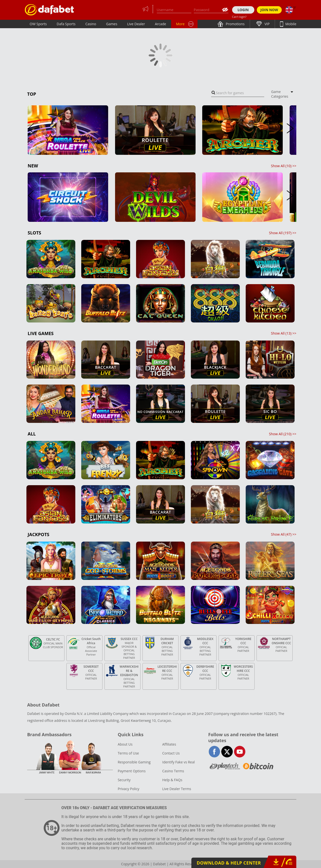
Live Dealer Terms (177, 789)
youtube (240, 752)
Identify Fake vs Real (179, 762)
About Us (125, 744)
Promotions (235, 24)
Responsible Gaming (134, 762)
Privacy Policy (129, 789)
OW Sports (38, 24)
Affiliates (169, 744)
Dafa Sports (66, 24)
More (180, 24)
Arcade (160, 24)
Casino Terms (173, 771)
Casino (91, 24)
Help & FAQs (172, 780)
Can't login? (239, 17)
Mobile (290, 24)
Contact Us (171, 753)
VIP (267, 24)
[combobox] (238, 93)
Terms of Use (128, 753)
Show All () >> (284, 166)
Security (124, 780)
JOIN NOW (269, 10)
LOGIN (243, 10)
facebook (214, 752)
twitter (227, 752)
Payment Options (132, 771)
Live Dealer (136, 24)
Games (111, 24)
